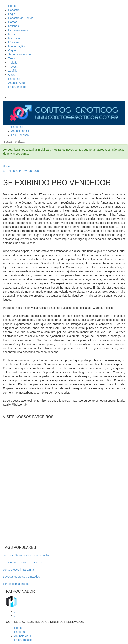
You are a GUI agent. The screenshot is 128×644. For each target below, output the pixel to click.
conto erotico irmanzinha (19, 570)
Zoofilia (13, 71)
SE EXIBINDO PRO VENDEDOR (21, 171)
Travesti (13, 67)
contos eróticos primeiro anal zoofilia (26, 555)
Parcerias (14, 79)
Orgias (12, 50)
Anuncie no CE (21, 131)
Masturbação (16, 46)
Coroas (13, 22)
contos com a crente (16, 584)
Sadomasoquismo (19, 54)
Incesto (13, 34)
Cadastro (14, 10)
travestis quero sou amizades (21, 577)
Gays (11, 75)
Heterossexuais (18, 30)
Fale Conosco (17, 87)
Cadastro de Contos (21, 18)
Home (12, 6)
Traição (13, 63)
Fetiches (13, 26)
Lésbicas (14, 42)
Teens (12, 58)
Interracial (14, 38)
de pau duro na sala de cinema (22, 562)
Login (12, 14)
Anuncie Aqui (16, 83)
